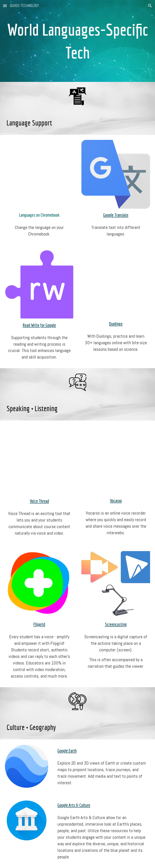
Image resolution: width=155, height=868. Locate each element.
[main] (78, 41)
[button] (5, 6)
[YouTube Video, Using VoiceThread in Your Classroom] (39, 460)
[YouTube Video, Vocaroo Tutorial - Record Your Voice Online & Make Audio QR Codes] (116, 460)
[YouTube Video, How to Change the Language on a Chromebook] (39, 174)
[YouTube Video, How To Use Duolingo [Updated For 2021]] (116, 284)
